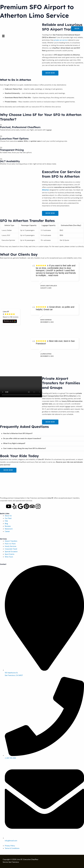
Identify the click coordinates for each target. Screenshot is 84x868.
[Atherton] (21, 186)
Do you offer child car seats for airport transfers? (22, 439)
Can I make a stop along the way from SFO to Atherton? (25, 448)
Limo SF (19, 860)
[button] (42, 36)
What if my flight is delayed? (14, 443)
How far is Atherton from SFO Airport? (18, 434)
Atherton (45, 190)
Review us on (10, 321)
